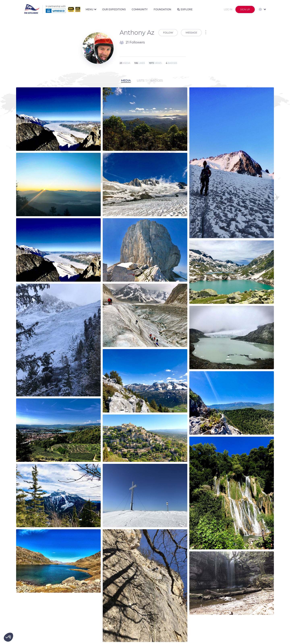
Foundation (162, 9)
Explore (185, 9)
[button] (8, 637)
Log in (228, 9)
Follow (168, 33)
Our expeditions (114, 9)
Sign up (245, 9)
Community (140, 9)
